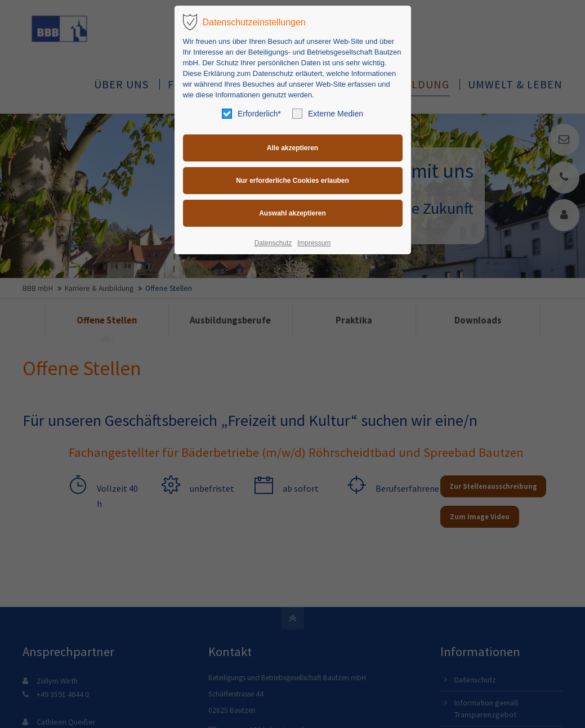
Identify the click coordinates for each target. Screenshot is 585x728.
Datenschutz (273, 243)
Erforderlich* (251, 114)
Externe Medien (328, 114)
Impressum (314, 243)
